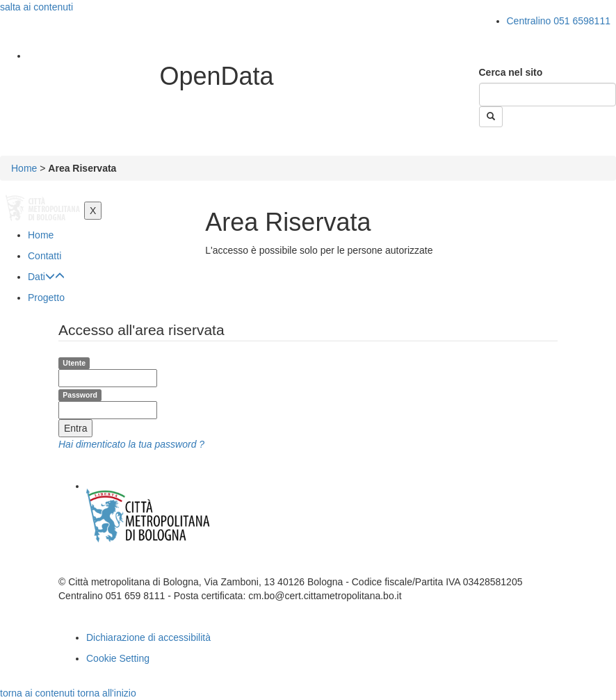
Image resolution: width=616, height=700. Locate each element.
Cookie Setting (118, 658)
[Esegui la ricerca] (491, 117)
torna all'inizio (106, 693)
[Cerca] (548, 95)
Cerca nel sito (511, 72)
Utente (74, 363)
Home (24, 168)
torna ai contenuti (37, 693)
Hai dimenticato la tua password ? (131, 444)
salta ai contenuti (37, 7)
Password (80, 395)
